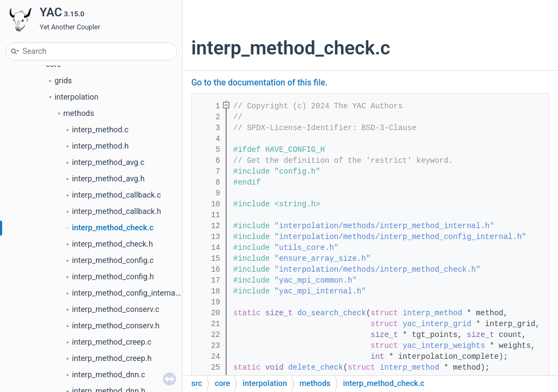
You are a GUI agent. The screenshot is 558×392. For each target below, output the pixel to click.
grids (63, 81)
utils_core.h (307, 248)
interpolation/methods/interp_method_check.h (377, 269)
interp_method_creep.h (112, 359)
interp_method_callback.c (116, 195)
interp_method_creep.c (112, 342)
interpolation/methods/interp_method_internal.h (384, 226)
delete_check (316, 367)
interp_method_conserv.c (116, 310)
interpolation (77, 97)
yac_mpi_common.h (316, 280)
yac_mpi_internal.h (320, 291)
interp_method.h (100, 146)
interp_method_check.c (113, 228)
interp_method (432, 313)
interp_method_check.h (113, 244)
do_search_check (332, 313)
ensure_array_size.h (323, 259)
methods (79, 114)
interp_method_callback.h (117, 212)
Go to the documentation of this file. (259, 83)
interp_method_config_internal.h (128, 293)
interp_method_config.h (113, 277)
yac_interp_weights (444, 346)
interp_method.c (100, 130)
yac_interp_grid (437, 324)
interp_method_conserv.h (116, 326)
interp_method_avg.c (108, 163)
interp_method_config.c (113, 261)
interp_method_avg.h (108, 179)
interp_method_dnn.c (108, 375)
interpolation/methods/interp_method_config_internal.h (400, 237)
